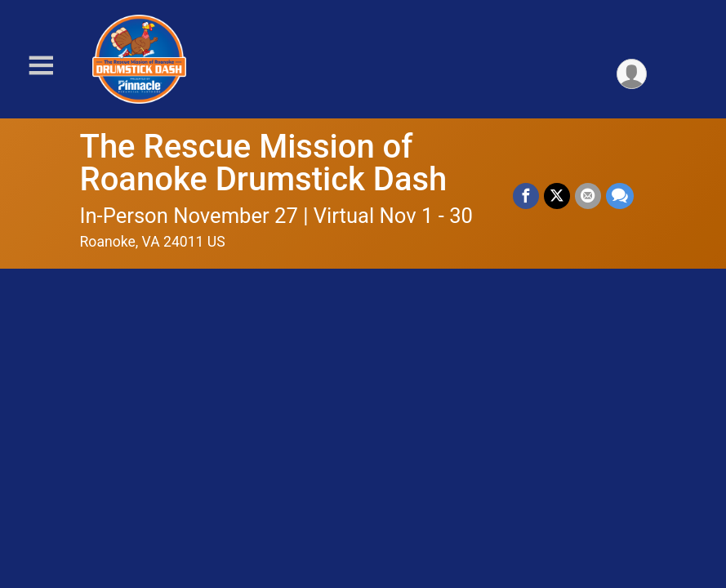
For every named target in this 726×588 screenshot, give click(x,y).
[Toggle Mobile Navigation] (41, 66)
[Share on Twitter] (557, 196)
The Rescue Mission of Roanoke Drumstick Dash (264, 163)
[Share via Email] (588, 196)
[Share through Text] (620, 196)
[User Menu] (632, 74)
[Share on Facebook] (526, 196)
